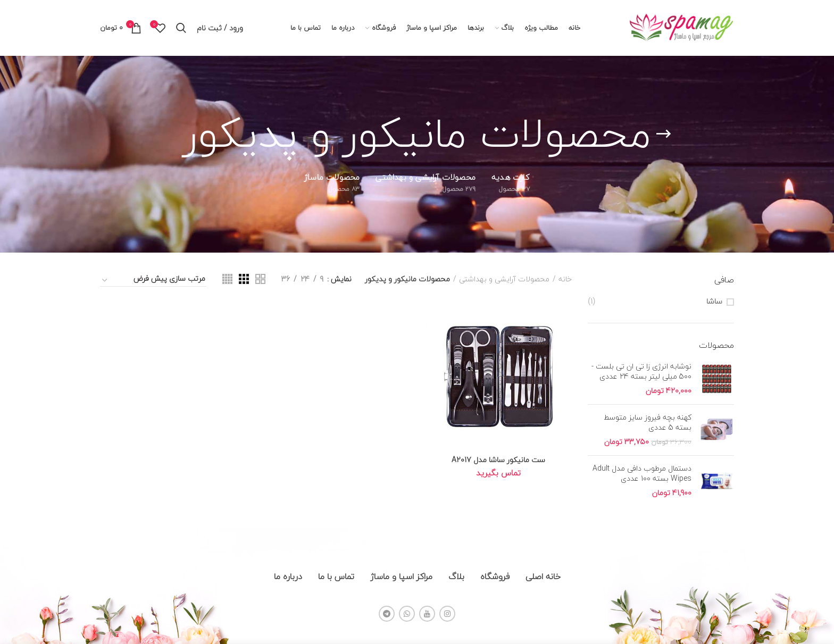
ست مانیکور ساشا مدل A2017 (498, 460)
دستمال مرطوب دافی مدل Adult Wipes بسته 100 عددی (642, 473)
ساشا (714, 302)
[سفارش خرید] (153, 280)
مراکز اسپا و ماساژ (401, 576)
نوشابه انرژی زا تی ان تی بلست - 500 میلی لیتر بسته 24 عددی (641, 371)
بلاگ (456, 576)
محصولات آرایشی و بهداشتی (504, 279)
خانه (565, 279)
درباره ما (288, 576)
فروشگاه (495, 576)
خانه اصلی (543, 576)
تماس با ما (336, 576)
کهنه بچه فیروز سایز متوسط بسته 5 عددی (648, 422)
